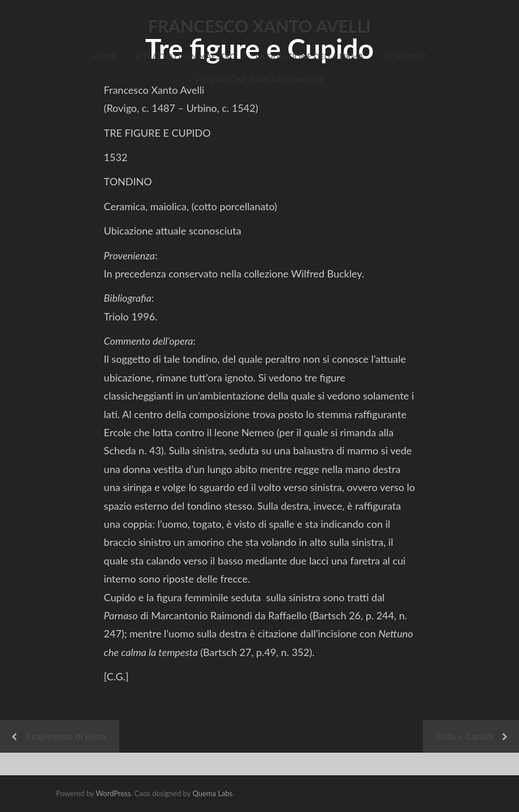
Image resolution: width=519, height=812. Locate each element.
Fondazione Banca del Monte (260, 80)
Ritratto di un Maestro (185, 56)
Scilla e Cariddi (465, 736)
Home (104, 56)
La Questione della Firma (310, 56)
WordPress (113, 793)
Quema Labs (212, 793)
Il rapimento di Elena (66, 736)
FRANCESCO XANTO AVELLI (259, 26)
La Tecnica (405, 56)
